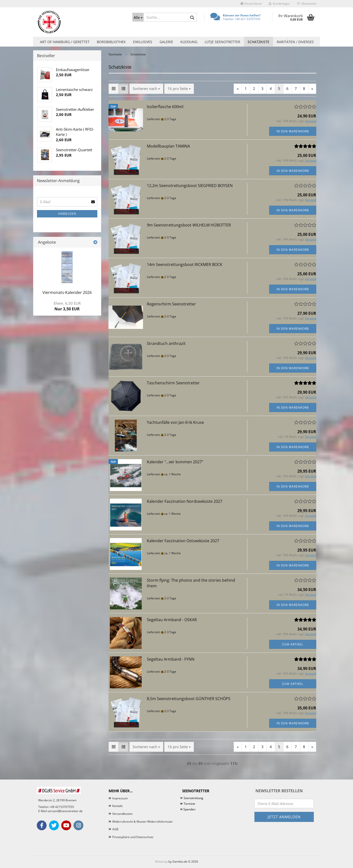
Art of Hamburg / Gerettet (65, 42)
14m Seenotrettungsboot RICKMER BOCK (185, 264)
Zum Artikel (293, 644)
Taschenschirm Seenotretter (173, 383)
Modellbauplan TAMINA (168, 146)
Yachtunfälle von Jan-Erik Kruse (175, 422)
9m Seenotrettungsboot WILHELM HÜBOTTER (189, 225)
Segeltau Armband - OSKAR (172, 620)
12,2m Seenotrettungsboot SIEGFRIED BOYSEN (190, 186)
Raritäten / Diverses (295, 42)
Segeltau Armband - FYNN (171, 659)
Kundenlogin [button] (279, 4)
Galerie (166, 42)
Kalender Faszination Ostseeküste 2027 (183, 541)
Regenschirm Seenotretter (171, 304)
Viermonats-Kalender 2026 (67, 292)
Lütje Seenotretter (222, 42)
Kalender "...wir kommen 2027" (175, 462)
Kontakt (117, 806)
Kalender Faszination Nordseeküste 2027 (185, 501)
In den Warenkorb (293, 131)
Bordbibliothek (111, 42)
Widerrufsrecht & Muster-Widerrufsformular (143, 822)
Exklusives (143, 42)
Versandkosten (122, 814)
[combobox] (146, 89)
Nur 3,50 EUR (67, 306)
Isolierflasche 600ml (165, 107)
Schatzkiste (258, 42)
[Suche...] (138, 17)
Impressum (120, 798)
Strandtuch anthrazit (166, 343)
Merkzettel (307, 4)
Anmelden (67, 214)
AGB (115, 829)
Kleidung (189, 42)
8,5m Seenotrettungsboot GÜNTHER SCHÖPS (189, 699)
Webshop (161, 862)
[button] (251, 4)
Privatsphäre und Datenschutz (133, 837)
